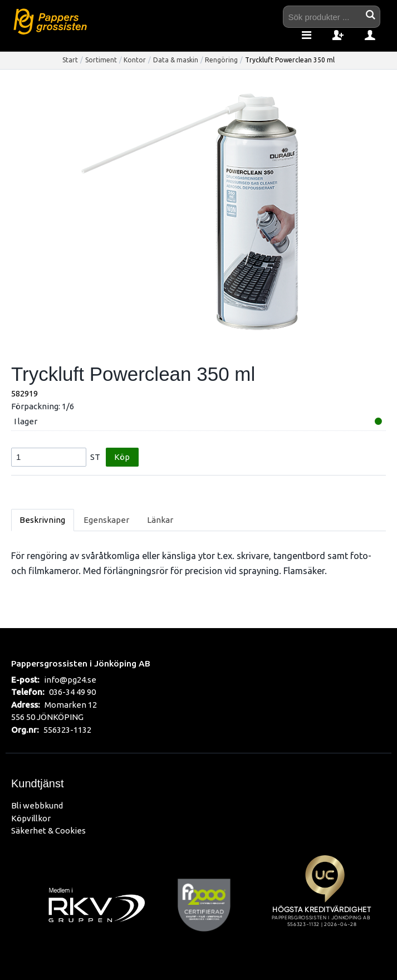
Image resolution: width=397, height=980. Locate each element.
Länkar (160, 520)
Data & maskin (176, 60)
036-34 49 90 (72, 692)
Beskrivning (42, 520)
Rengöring (221, 60)
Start (70, 60)
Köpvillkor (31, 818)
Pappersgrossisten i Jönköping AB (81, 663)
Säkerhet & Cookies (48, 830)
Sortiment (101, 60)
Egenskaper (106, 520)
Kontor (135, 60)
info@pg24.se (70, 680)
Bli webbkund (37, 805)
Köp (122, 457)
